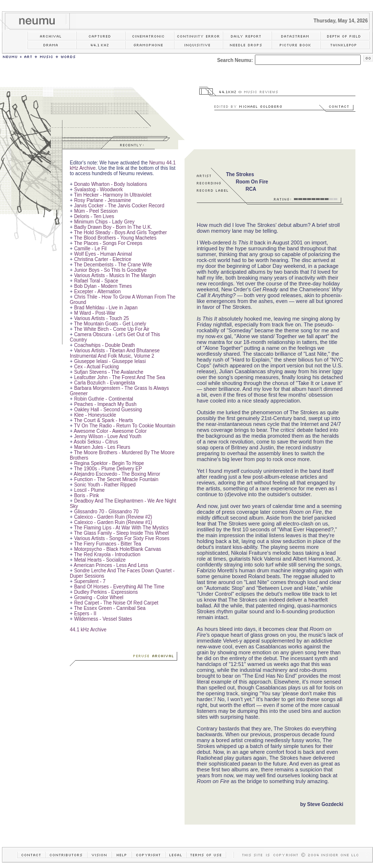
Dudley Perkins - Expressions (106, 592)
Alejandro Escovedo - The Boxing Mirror (117, 474)
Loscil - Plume (90, 490)
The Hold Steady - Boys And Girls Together (120, 232)
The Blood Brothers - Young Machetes (115, 238)
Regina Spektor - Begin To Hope (109, 463)
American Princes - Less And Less (111, 565)
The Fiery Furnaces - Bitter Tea (107, 544)
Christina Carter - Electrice (103, 259)
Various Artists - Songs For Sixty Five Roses (122, 538)
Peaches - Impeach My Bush (105, 404)
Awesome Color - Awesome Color (110, 431)
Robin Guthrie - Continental (104, 399)
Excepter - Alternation (98, 292)
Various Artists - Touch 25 (102, 318)
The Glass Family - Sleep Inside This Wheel (121, 533)
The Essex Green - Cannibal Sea (110, 608)
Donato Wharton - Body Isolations (111, 184)
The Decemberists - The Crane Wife (113, 265)
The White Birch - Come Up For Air (111, 329)
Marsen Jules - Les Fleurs (102, 447)
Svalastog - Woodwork (99, 190)
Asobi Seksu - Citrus (96, 442)
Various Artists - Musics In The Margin (115, 275)
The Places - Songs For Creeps (108, 243)
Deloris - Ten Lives (94, 216)
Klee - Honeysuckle (95, 415)
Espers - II (85, 614)
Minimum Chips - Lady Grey (104, 222)
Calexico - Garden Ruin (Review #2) (113, 517)
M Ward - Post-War (95, 313)
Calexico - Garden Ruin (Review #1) (113, 522)
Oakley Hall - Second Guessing (108, 410)
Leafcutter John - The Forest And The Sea (120, 377)
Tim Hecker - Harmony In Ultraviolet (113, 195)
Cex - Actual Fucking (97, 367)
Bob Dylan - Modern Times (103, 286)
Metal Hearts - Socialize (100, 560)
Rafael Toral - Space (96, 281)
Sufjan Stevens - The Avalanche (109, 372)
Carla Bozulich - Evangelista (105, 383)
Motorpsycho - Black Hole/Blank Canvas (118, 549)
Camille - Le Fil (91, 249)
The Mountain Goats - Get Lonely (110, 324)
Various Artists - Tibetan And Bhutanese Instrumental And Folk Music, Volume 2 (115, 353)
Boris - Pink (87, 495)
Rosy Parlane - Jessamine (103, 200)
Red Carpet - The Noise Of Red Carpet (116, 603)
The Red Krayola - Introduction (107, 555)
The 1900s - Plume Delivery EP (108, 469)
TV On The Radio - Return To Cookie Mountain (124, 426)
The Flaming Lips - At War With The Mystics (121, 528)
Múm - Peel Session (96, 211)
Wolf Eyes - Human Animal (103, 254)
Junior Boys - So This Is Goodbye (111, 270)
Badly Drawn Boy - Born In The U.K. (113, 227)
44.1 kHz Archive (88, 630)
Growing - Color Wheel (99, 597)
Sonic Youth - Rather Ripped (105, 485)
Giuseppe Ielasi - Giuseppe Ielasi (110, 361)
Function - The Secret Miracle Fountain (116, 479)
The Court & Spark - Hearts (103, 420)
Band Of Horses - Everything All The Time (119, 587)
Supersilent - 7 (90, 581)
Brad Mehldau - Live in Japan (106, 308)
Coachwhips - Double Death (105, 345)
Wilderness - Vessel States (103, 619)
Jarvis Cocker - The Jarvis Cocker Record (119, 206)
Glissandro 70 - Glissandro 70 (106, 512)
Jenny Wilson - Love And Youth (108, 436)
